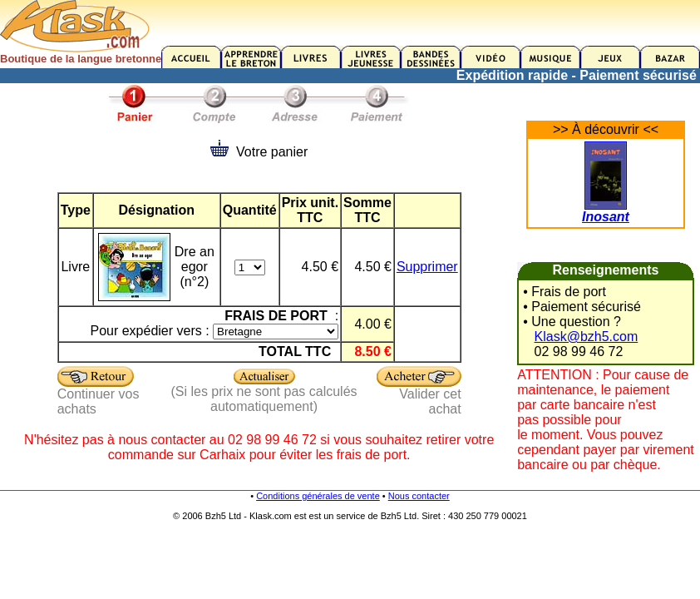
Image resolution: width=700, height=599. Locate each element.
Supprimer (427, 267)
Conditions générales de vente (318, 496)
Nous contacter (419, 496)
